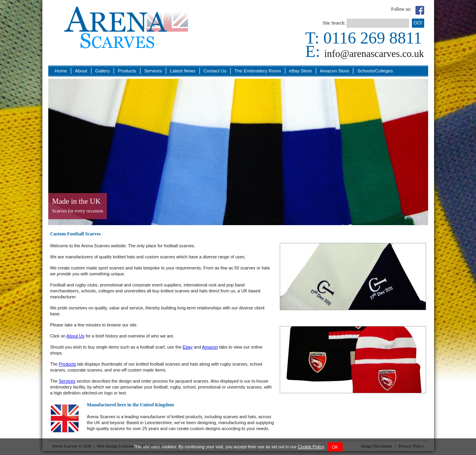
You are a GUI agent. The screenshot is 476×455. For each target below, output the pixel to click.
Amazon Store (335, 71)
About (81, 71)
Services (153, 71)
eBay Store (300, 71)
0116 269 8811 (373, 38)
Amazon (210, 347)
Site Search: (334, 23)
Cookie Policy (311, 447)
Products (127, 71)
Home (61, 71)
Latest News (183, 71)
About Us (75, 336)
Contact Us (215, 71)
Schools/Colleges (375, 71)
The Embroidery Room (258, 71)
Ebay (188, 347)
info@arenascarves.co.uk (374, 54)
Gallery (103, 71)
